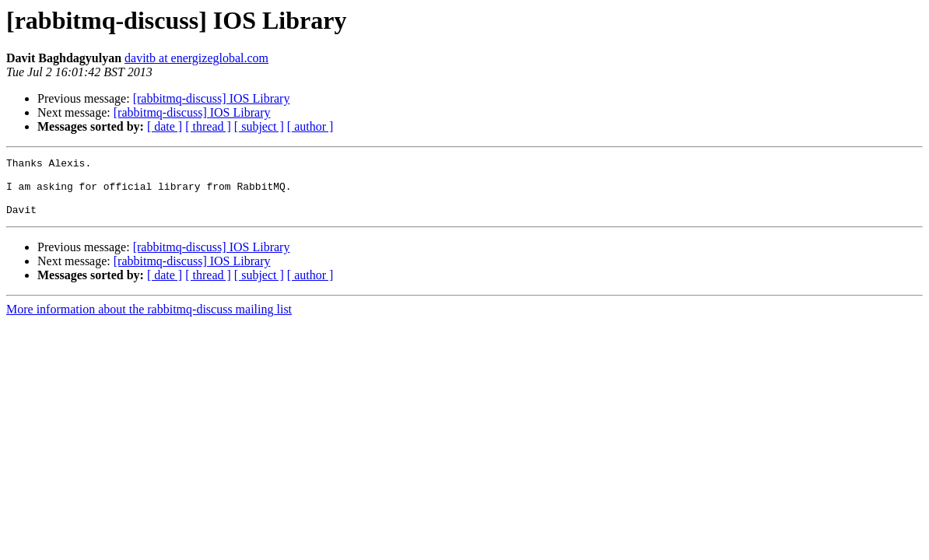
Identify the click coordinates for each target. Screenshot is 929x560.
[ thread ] (208, 126)
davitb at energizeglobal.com (196, 58)
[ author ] (310, 126)
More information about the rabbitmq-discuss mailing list (149, 321)
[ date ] (165, 126)
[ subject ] (259, 126)
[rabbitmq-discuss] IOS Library (212, 98)
